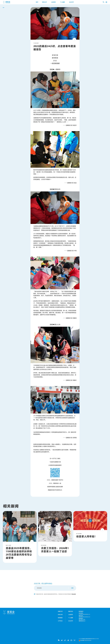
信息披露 (60, 618)
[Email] (51, 588)
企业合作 (71, 2)
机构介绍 (60, 615)
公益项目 (53, 2)
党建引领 (60, 611)
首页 (37, 2)
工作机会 (60, 621)
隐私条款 (74, 594)
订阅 (72, 588)
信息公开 (44, 2)
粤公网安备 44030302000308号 (86, 640)
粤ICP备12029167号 (95, 639)
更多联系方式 (82, 621)
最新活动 (71, 611)
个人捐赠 (62, 2)
